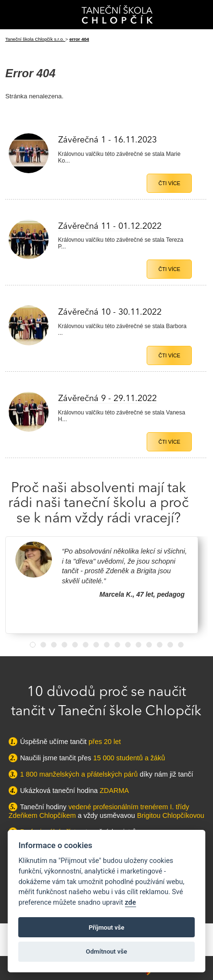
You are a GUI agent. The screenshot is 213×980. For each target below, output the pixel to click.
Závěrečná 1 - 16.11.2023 (107, 140)
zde (131, 903)
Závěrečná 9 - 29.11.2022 (107, 399)
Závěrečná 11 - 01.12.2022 (110, 226)
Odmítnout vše (107, 951)
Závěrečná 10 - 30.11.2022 (110, 312)
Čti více (169, 183)
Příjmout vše (106, 927)
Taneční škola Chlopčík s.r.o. (35, 39)
